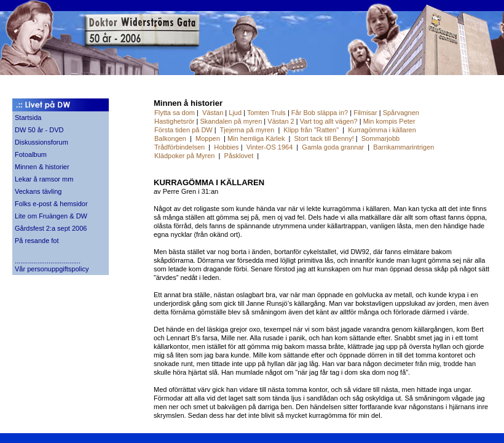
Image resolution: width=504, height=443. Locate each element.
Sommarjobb (380, 138)
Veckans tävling (38, 191)
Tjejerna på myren (247, 130)
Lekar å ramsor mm (44, 179)
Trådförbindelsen (179, 147)
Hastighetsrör (174, 121)
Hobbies (226, 147)
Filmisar (365, 113)
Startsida (28, 118)
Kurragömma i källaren (382, 130)
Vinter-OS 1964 (270, 147)
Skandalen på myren (231, 121)
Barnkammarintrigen (404, 147)
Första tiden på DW (184, 130)
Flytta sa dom (175, 113)
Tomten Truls (266, 113)
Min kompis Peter (389, 121)
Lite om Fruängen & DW (51, 216)
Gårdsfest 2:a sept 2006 (51, 228)
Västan (213, 113)
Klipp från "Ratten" (311, 130)
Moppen (208, 138)
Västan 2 (281, 121)
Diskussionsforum (41, 142)
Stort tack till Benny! (324, 138)
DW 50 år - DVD (39, 130)
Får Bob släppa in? (320, 113)
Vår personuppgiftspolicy (52, 269)
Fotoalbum (31, 154)
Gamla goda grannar (333, 147)
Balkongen (170, 138)
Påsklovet (239, 156)
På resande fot (37, 241)
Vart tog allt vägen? (329, 121)
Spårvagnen (401, 113)
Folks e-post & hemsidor (51, 204)
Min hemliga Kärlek (256, 138)
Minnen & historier (42, 167)
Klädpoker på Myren (184, 156)
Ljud (235, 113)
